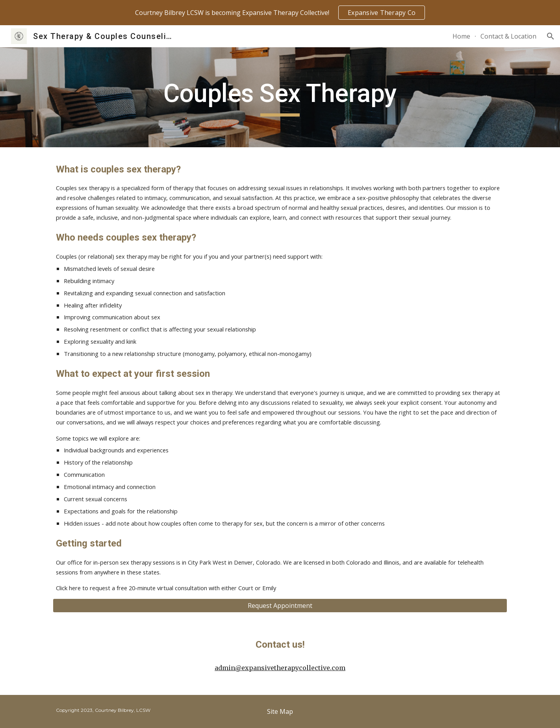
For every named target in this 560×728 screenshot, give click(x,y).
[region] (280, 13)
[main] (280, 97)
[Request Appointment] (280, 606)
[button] (551, 36)
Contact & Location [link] (508, 36)
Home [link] (461, 36)
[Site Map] (280, 711)
